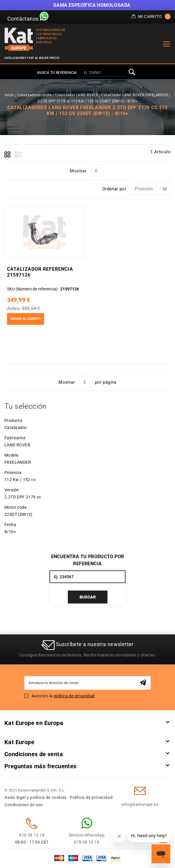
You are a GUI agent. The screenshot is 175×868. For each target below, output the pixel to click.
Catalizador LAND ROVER (77, 95)
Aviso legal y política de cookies (36, 797)
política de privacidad (74, 696)
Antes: (14, 309)
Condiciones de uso (24, 805)
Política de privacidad (91, 797)
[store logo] (19, 39)
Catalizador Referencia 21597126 (40, 272)
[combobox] (104, 73)
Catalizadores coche (35, 95)
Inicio (9, 95)
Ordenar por (114, 189)
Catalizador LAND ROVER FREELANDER (134, 95)
